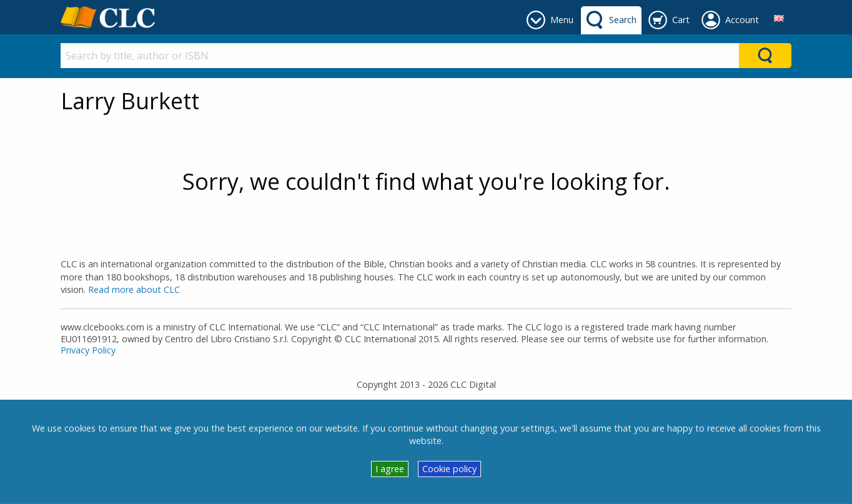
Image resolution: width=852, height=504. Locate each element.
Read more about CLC (134, 289)
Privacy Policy (88, 350)
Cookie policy (449, 469)
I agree (390, 469)
